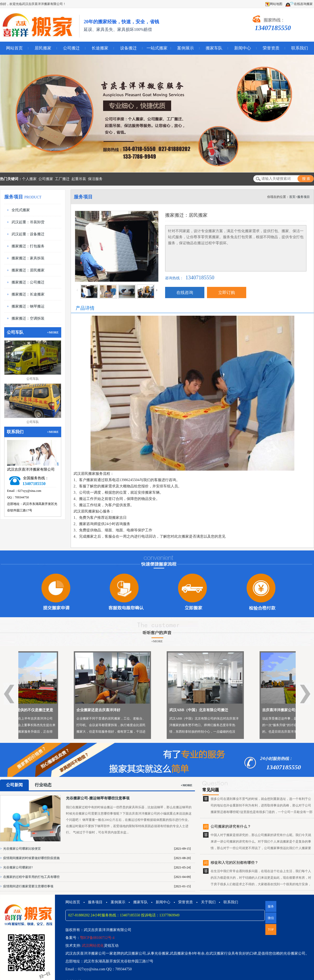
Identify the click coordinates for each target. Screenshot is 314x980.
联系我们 (300, 48)
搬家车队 (214, 48)
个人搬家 (29, 179)
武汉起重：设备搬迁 (28, 234)
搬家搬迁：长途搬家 (28, 294)
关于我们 (208, 902)
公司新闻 (14, 785)
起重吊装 (79, 179)
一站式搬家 (157, 48)
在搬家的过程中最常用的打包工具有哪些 (31, 877)
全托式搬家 (21, 210)
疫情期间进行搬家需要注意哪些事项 (28, 886)
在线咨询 (185, 293)
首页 (292, 197)
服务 (271, 906)
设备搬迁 (128, 48)
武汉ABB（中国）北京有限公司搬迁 (244, 710)
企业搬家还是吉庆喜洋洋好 (144, 710)
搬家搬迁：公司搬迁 (28, 282)
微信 (270, 920)
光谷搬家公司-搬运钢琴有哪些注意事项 (98, 798)
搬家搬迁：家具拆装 (28, 258)
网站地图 (274, 4)
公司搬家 (46, 179)
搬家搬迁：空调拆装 (28, 318)
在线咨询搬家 (299, 4)
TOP (271, 929)
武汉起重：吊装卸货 (28, 222)
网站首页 (14, 48)
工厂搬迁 (62, 179)
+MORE (53, 332)
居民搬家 (43, 48)
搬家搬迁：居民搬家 (28, 270)
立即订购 (227, 293)
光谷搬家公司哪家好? (18, 867)
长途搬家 (100, 48)
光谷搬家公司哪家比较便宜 (22, 849)
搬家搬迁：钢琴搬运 (28, 306)
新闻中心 (243, 48)
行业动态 (43, 785)
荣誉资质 (271, 48)
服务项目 (304, 197)
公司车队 (33, 379)
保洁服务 (95, 179)
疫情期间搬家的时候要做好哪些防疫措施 (31, 858)
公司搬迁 (71, 48)
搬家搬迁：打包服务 (28, 246)
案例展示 (186, 48)
